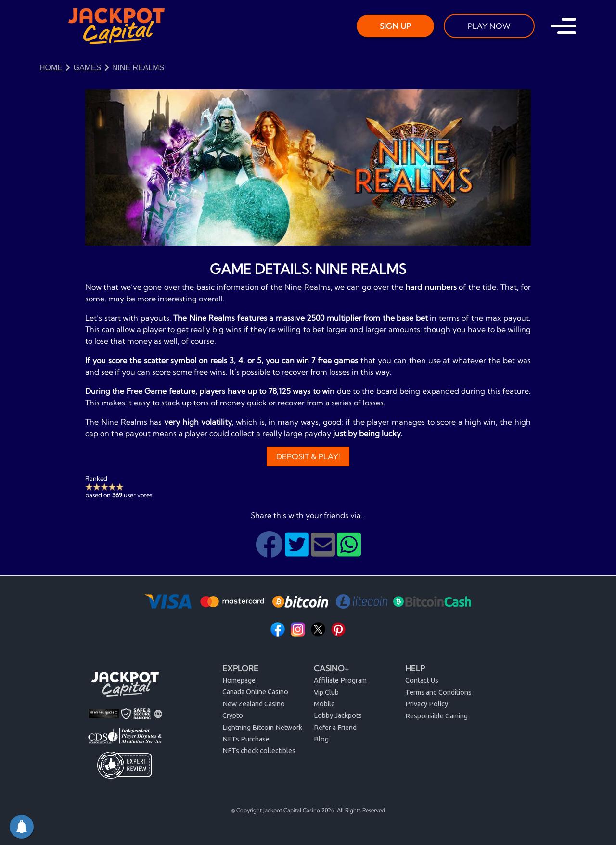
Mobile (324, 704)
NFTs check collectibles (259, 751)
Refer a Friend (335, 728)
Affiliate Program (340, 680)
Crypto (233, 715)
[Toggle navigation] (563, 26)
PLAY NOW (489, 26)
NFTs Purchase (246, 739)
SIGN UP (395, 26)
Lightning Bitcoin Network (262, 728)
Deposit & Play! (308, 456)
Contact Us (422, 680)
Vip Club (326, 692)
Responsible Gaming (436, 716)
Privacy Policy (427, 704)
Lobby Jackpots (338, 715)
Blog (321, 739)
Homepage (239, 680)
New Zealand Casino (254, 704)
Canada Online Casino (255, 692)
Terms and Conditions (438, 692)
